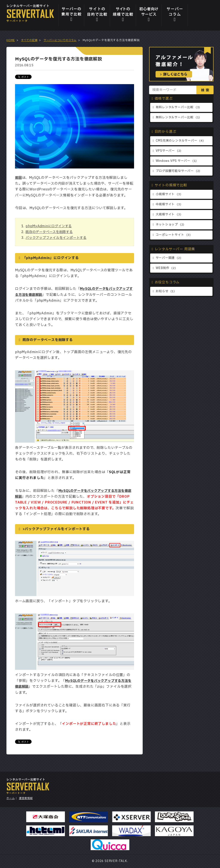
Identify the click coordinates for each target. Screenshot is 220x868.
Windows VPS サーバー (174, 162)
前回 (19, 178)
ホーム (11, 798)
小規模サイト (165, 195)
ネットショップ (167, 226)
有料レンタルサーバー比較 (175, 107)
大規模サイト (165, 216)
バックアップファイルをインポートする (58, 238)
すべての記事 (30, 40)
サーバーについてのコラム (63, 40)
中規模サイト (165, 206)
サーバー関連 (165, 260)
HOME (11, 40)
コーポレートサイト (170, 237)
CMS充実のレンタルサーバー (177, 141)
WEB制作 (163, 270)
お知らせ (162, 294)
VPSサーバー (165, 151)
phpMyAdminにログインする (50, 226)
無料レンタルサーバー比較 (175, 118)
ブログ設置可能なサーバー (175, 172)
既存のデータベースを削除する (51, 232)
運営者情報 (27, 798)
